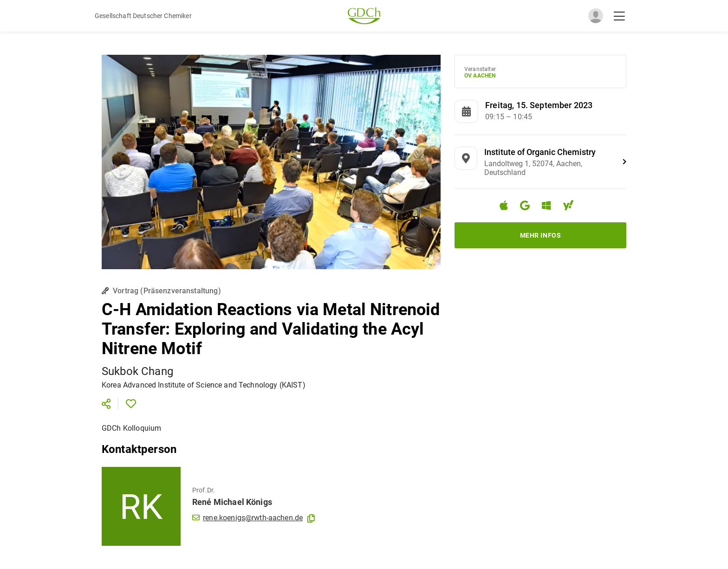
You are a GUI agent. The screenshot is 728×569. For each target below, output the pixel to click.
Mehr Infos (541, 235)
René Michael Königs (232, 502)
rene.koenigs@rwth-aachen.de (247, 518)
